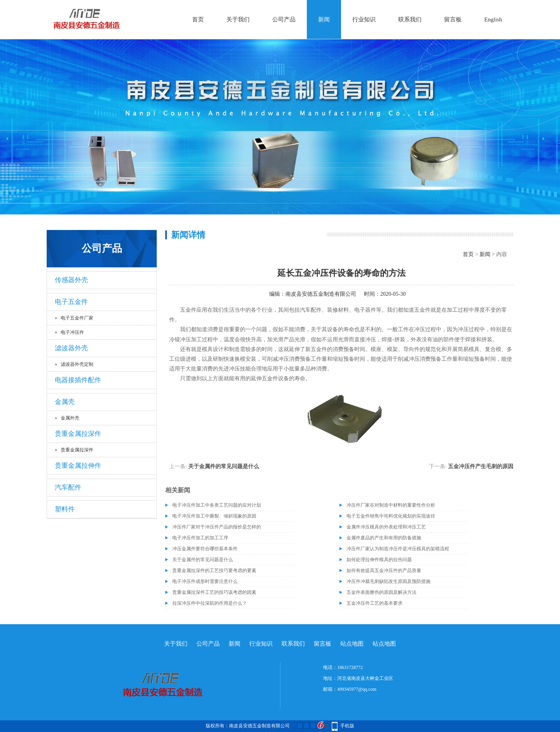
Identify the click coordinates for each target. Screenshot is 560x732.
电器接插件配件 (78, 380)
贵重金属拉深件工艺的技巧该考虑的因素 (214, 592)
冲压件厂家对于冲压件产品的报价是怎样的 (217, 527)
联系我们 (410, 19)
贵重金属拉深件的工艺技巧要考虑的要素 (214, 571)
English (493, 19)
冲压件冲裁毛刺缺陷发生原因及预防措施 (388, 581)
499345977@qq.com (357, 689)
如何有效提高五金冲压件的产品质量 (384, 571)
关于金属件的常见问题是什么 (224, 466)
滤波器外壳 (71, 348)
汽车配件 (68, 487)
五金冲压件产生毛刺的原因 (481, 466)
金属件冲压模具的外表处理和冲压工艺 (386, 527)
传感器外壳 (71, 280)
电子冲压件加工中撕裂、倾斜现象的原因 (214, 516)
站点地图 (352, 644)
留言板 (453, 19)
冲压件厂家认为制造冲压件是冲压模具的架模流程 (398, 549)
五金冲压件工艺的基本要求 (374, 603)
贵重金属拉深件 (78, 434)
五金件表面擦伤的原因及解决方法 (381, 592)
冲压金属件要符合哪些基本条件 (205, 549)
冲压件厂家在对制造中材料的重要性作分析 (391, 505)
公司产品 (284, 19)
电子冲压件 (72, 332)
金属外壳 (70, 418)
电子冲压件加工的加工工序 (200, 538)
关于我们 (238, 19)
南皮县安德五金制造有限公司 (321, 294)
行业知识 (364, 19)
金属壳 (65, 402)
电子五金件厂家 (77, 318)
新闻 (324, 19)
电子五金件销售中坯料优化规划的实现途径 (391, 516)
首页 (198, 19)
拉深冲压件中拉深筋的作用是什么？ (210, 603)
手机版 (347, 726)
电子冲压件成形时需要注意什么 (205, 581)
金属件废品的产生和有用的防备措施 (384, 538)
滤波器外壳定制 (77, 364)
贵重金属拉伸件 (78, 466)
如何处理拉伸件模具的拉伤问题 (379, 560)
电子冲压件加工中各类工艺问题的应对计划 (217, 505)
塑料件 (65, 509)
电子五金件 (71, 302)
